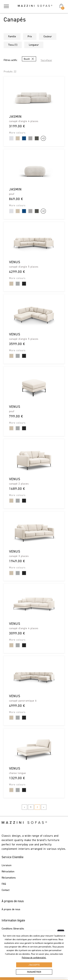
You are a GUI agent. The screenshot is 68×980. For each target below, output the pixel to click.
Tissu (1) (13, 45)
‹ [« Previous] (24, 807)
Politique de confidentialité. (34, 958)
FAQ (4, 884)
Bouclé (27, 59)
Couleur (48, 36)
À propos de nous (11, 909)
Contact (6, 890)
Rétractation (8, 872)
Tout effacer (46, 60)
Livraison (7, 865)
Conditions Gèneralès (13, 929)
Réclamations (9, 878)
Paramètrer (34, 972)
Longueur (34, 45)
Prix (30, 36)
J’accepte (34, 965)
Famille (12, 36)
